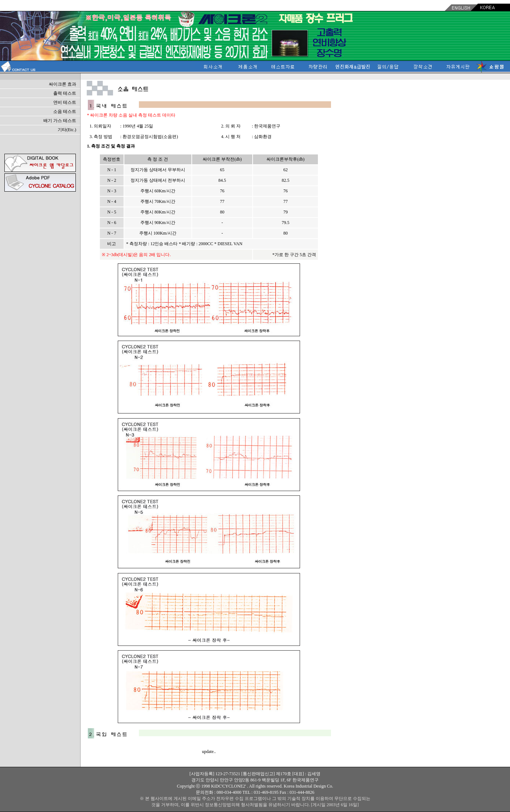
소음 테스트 (65, 111)
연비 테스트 (65, 102)
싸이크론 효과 (63, 84)
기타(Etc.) (67, 130)
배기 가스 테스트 (60, 121)
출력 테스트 (65, 93)
